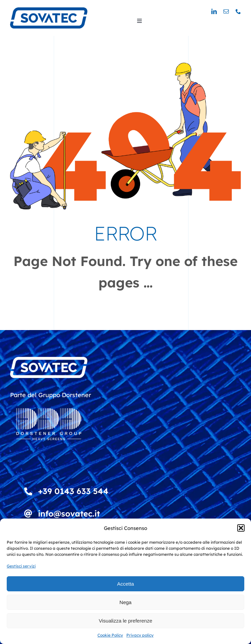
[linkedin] (214, 11)
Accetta (125, 584)
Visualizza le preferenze (125, 621)
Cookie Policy (110, 635)
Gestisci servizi (21, 566)
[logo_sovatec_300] (49, 10)
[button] (241, 528)
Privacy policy (140, 635)
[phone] (238, 11)
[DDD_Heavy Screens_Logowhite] (49, 404)
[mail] (226, 11)
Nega (126, 602)
